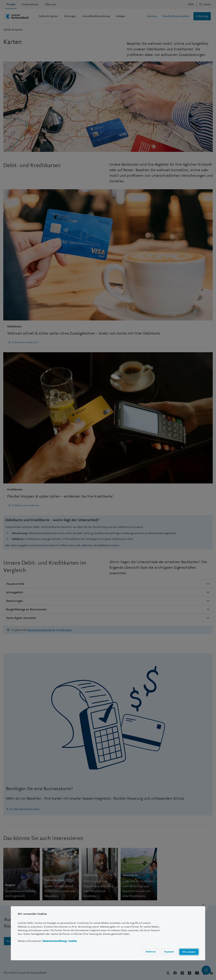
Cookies (73, 941)
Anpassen (169, 952)
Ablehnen (151, 952)
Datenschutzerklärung (54, 941)
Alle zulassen (189, 952)
